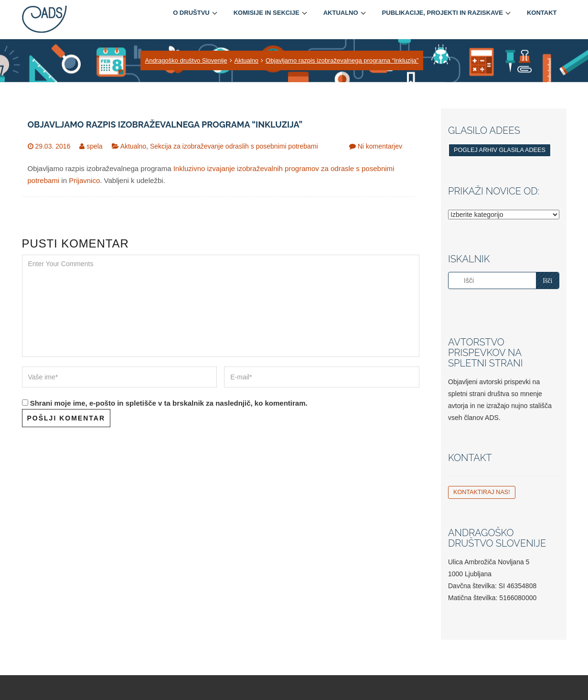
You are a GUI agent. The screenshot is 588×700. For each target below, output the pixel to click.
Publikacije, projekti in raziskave (443, 13)
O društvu (191, 13)
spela (94, 146)
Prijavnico (84, 180)
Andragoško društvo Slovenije (186, 60)
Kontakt (542, 13)
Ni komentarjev (380, 146)
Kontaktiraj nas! (482, 492)
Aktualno (341, 13)
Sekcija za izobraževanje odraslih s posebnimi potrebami (234, 146)
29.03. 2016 (53, 146)
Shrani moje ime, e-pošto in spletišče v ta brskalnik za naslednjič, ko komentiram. (169, 403)
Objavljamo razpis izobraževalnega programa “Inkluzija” (342, 60)
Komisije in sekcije (267, 13)
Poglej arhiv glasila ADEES (500, 150)
